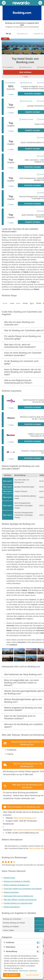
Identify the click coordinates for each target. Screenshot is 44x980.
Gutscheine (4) (22, 34)
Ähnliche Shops (9, 878)
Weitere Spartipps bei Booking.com (16, 885)
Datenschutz (24, 971)
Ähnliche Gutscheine (11, 892)
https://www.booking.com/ (25, 818)
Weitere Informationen (12, 907)
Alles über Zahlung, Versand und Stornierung (20, 900)
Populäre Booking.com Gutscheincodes (18, 903)
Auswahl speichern (32, 975)
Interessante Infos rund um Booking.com (18, 896)
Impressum (33, 971)
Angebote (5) (38, 34)
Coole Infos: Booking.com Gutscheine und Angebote (23, 889)
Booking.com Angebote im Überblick (17, 881)
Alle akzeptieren (12, 975)
